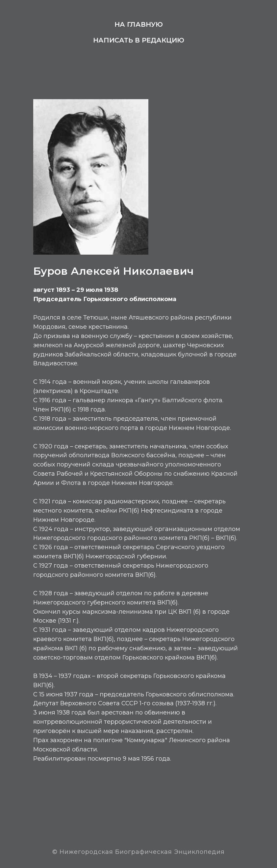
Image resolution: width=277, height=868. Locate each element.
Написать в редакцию (139, 40)
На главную (139, 24)
